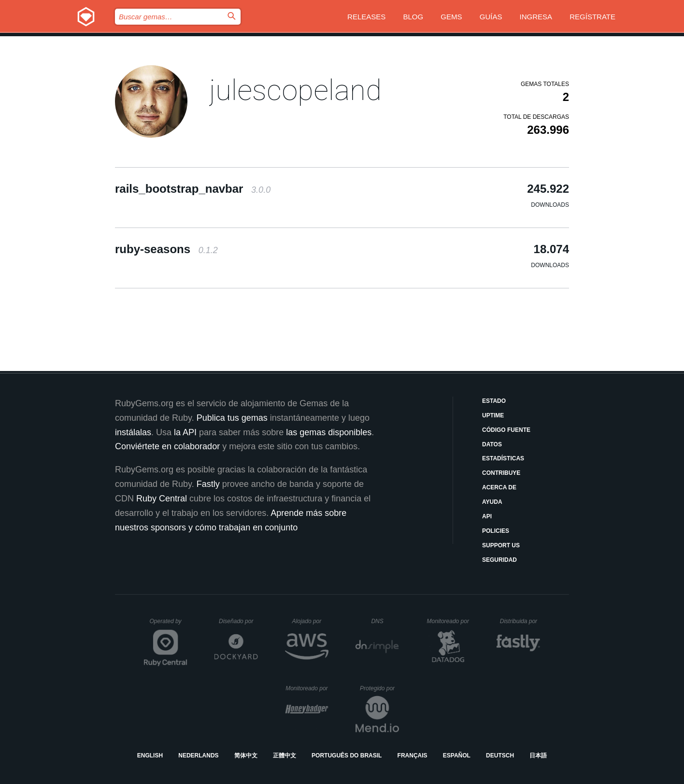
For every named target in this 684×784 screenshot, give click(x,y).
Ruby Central (162, 499)
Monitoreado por (449, 621)
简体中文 (246, 755)
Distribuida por (520, 621)
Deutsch (500, 755)
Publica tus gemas (232, 418)
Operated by (169, 625)
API (487, 516)
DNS (385, 621)
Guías (491, 17)
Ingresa (536, 17)
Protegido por (379, 688)
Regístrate (592, 17)
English (150, 755)
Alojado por (310, 621)
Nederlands (198, 755)
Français (413, 755)
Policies (496, 531)
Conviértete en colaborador (167, 446)
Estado (494, 401)
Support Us (501, 545)
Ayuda (492, 502)
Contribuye (501, 473)
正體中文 (285, 755)
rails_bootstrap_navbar (193, 189)
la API (185, 432)
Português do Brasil (347, 755)
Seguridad (499, 560)
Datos (492, 444)
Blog (413, 17)
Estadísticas (503, 458)
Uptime (493, 415)
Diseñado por (238, 621)
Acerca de (499, 487)
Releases (366, 17)
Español (457, 755)
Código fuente (506, 430)
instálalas (133, 432)
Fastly (208, 484)
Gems (451, 17)
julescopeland (295, 90)
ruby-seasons (166, 249)
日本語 (538, 755)
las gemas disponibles (329, 432)
